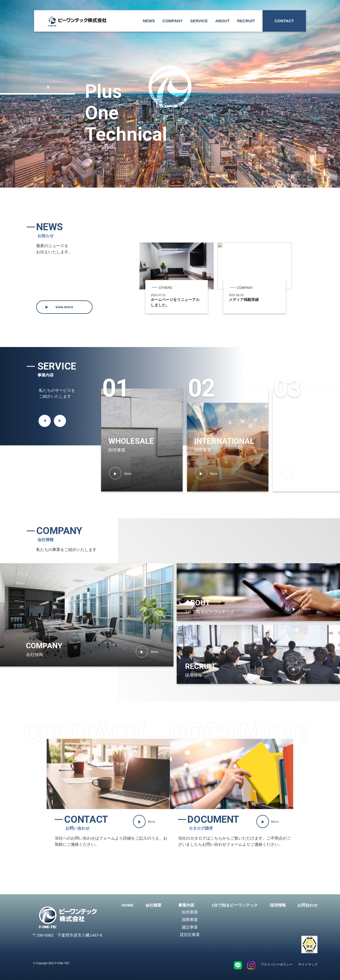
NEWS (149, 21)
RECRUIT (246, 21)
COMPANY (173, 21)
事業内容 (186, 905)
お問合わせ (307, 905)
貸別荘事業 (190, 935)
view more (64, 307)
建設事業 (190, 927)
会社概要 (153, 905)
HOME (127, 905)
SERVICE (199, 21)
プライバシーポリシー (277, 964)
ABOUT (222, 21)
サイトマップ (308, 964)
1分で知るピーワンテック (235, 905)
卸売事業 (190, 912)
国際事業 (190, 920)
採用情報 (278, 905)
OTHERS (165, 288)
